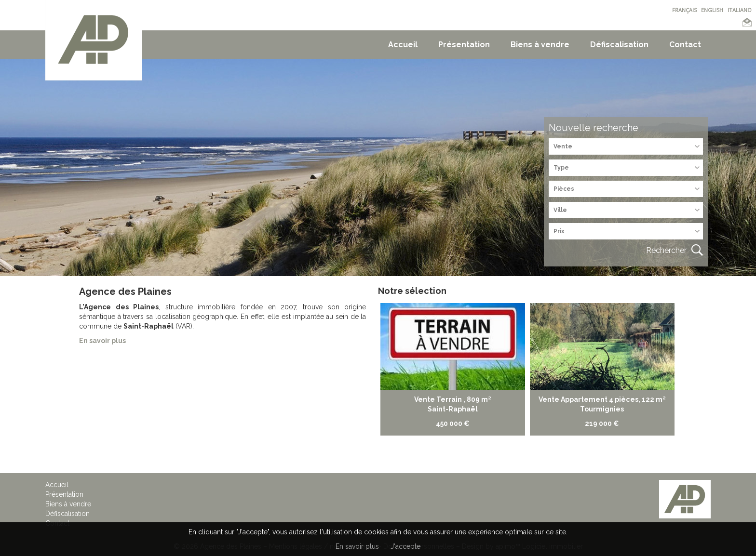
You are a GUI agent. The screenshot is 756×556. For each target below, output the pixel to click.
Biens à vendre (540, 45)
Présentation (464, 45)
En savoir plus (357, 546)
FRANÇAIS (684, 10)
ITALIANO (740, 10)
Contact (685, 45)
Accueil (403, 45)
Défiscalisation (619, 45)
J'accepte (405, 546)
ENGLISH (712, 10)
